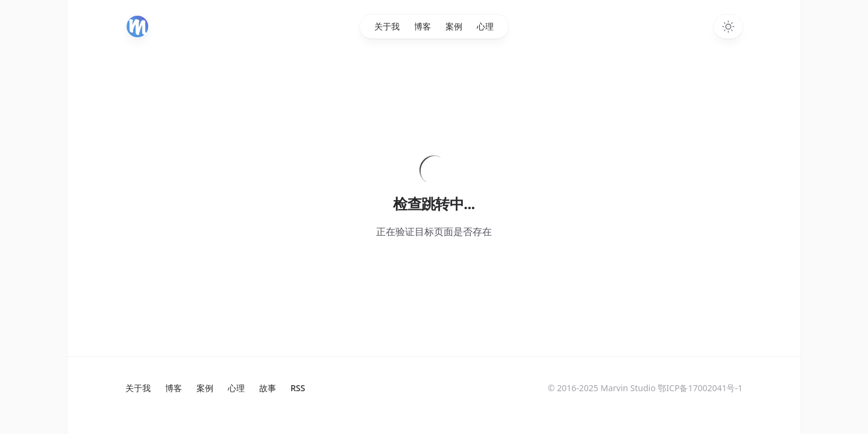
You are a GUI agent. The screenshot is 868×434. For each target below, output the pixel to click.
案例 (454, 26)
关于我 (387, 26)
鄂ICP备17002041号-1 (700, 388)
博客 (423, 26)
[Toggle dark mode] (728, 27)
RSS (298, 388)
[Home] (137, 27)
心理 (485, 26)
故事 (268, 388)
